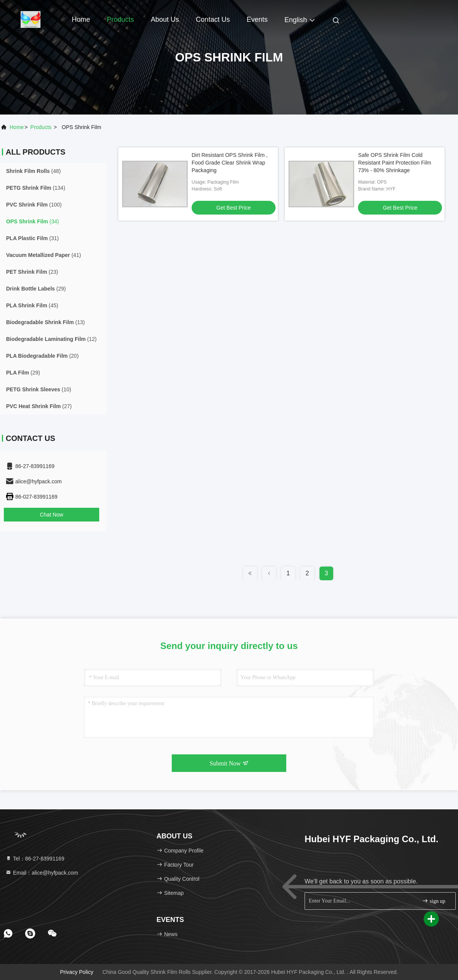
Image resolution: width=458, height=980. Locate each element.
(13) (45, 322)
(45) (32, 305)
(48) (33, 171)
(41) (44, 255)
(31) (32, 238)
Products (120, 19)
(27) (39, 406)
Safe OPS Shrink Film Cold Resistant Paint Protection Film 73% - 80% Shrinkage (394, 163)
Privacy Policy (77, 972)
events (257, 19)
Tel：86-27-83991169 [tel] (35, 859)
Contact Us (213, 19)
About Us (165, 19)
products (41, 127)
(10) (39, 389)
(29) (36, 289)
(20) (42, 356)
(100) (34, 205)
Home (81, 19)
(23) (32, 272)
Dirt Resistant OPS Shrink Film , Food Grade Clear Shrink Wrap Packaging (230, 163)
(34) (33, 221)
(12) (51, 339)
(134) (36, 188)
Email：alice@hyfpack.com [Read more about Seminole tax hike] (42, 873)
